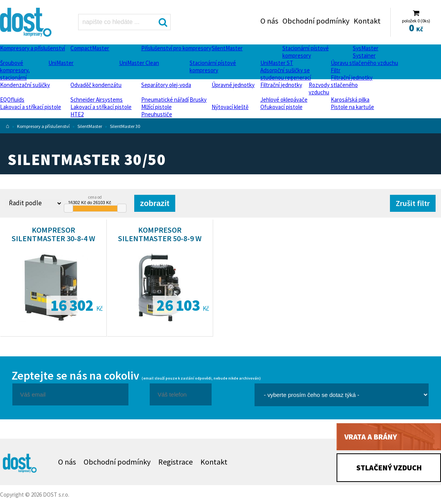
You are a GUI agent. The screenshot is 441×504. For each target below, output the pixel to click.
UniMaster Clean (139, 63)
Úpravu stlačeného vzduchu (364, 63)
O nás (269, 21)
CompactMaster (90, 48)
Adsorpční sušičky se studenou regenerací (286, 74)
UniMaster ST (277, 63)
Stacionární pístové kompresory (306, 52)
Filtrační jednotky (352, 77)
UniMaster (61, 63)
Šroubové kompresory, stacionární (15, 70)
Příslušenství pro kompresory (176, 48)
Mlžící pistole (156, 107)
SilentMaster (227, 48)
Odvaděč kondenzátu (96, 85)
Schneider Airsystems (97, 100)
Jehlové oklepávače (284, 100)
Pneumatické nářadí (165, 100)
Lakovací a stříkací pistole (31, 107)
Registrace (175, 462)
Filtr (336, 70)
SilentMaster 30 (125, 126)
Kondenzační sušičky (25, 85)
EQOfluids (12, 100)
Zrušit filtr (413, 203)
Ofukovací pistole (281, 107)
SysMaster (366, 48)
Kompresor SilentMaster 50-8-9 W (160, 234)
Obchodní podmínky (316, 21)
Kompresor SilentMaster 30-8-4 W (53, 234)
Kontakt (367, 21)
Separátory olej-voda (166, 85)
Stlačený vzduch (389, 467)
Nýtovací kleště (230, 107)
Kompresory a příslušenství (32, 48)
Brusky (198, 100)
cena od (95, 197)
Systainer (364, 55)
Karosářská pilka (350, 100)
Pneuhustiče (157, 114)
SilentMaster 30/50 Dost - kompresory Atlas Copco (26, 22)
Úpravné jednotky (233, 85)
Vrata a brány (371, 437)
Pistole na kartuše (352, 107)
